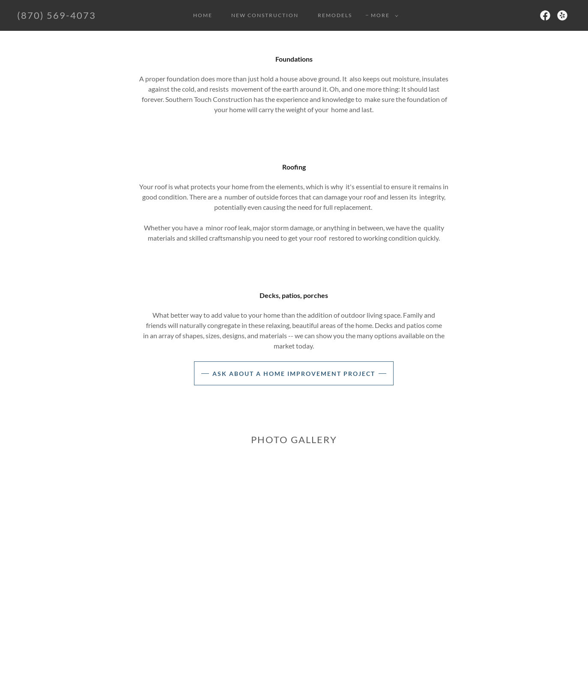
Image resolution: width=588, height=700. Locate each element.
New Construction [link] (265, 15)
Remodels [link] (335, 15)
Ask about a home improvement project (294, 374)
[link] (57, 16)
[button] (383, 15)
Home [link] (203, 15)
